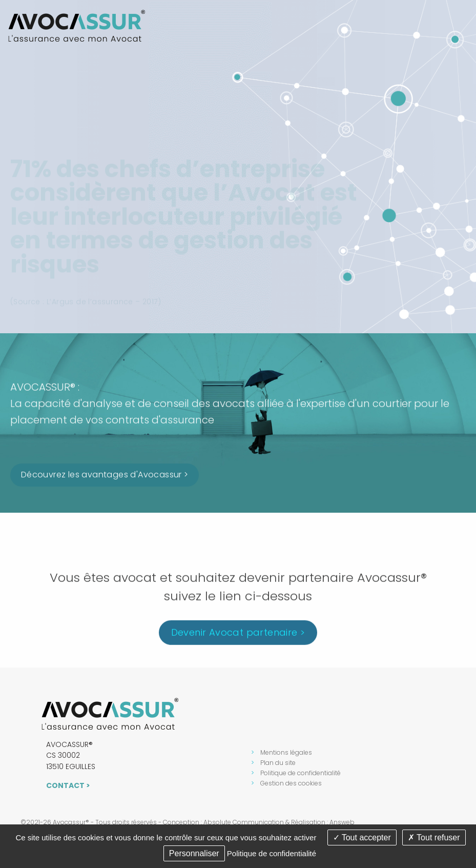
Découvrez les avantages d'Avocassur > (105, 476)
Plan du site (278, 763)
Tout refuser (434, 837)
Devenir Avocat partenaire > (238, 636)
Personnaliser (194, 853)
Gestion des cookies (291, 783)
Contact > (68, 785)
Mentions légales (286, 752)
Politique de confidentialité (301, 773)
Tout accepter (362, 837)
